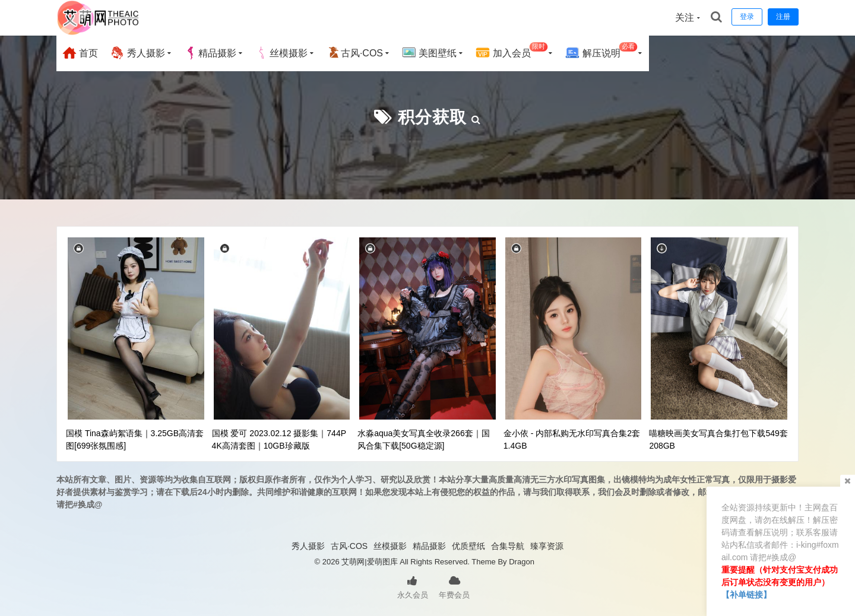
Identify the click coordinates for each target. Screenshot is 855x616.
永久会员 (413, 586)
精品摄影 (210, 53)
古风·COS (355, 53)
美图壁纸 (429, 53)
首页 (80, 53)
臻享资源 (547, 546)
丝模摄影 (281, 53)
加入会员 (512, 51)
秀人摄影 (137, 53)
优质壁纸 (468, 546)
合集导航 (508, 546)
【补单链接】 (746, 595)
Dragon (522, 562)
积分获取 (432, 117)
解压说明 (601, 51)
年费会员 (454, 586)
